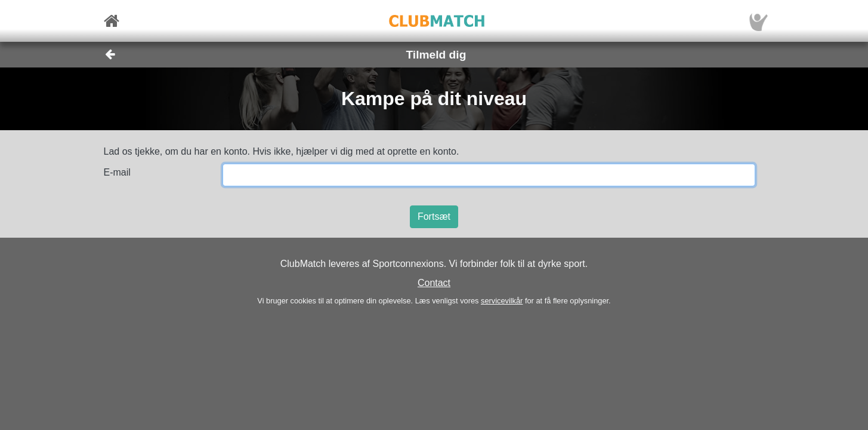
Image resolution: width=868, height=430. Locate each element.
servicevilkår (502, 301)
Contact (434, 283)
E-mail (117, 172)
